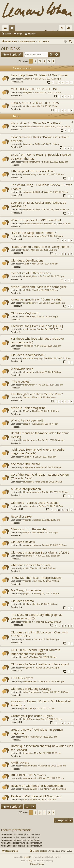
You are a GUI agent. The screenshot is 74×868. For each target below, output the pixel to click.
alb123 (26, 290)
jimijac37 (27, 593)
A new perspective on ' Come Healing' (37, 299)
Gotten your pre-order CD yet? (32, 716)
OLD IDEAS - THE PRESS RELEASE (34, 89)
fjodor (26, 250)
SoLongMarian (30, 789)
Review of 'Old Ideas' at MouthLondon (37, 786)
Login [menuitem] (63, 29)
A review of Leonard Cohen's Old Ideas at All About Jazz (41, 703)
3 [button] (40, 61)
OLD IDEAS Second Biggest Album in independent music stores (36, 652)
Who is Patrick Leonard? (27, 420)
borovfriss (28, 144)
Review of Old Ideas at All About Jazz (36, 796)
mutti (25, 568)
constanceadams (31, 545)
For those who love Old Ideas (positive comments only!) (37, 340)
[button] (53, 61)
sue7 (25, 657)
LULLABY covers (22, 678)
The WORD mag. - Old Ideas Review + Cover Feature (41, 187)
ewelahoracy (29, 440)
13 (59, 510)
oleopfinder (28, 372)
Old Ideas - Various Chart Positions (35, 503)
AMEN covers (20, 762)
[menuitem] (70, 42)
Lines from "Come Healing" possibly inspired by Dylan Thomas (41, 156)
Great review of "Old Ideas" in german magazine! (37, 731)
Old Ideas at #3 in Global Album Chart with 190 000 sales (39, 634)
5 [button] (49, 61)
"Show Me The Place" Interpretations (36, 578)
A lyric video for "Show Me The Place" (36, 123)
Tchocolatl (28, 346)
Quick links (6, 29)
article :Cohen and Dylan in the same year (39, 287)
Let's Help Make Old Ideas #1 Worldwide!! (39, 75)
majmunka (28, 467)
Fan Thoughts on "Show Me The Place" (37, 394)
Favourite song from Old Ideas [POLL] (37, 326)
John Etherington (31, 692)
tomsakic (27, 639)
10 (63, 83)
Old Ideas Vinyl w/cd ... (26, 313)
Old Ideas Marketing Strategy (31, 689)
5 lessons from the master (29, 529)
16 (71, 510)
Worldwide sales (22, 369)
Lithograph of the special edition (33, 171)
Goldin (26, 106)
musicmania (29, 329)
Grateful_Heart (30, 276)
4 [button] (44, 61)
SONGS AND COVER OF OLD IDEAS (35, 103)
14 (63, 510)
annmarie (28, 556)
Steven (26, 397)
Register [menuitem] (70, 29)
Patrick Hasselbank (32, 127)
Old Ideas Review (23, 542)
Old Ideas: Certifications (27, 260)
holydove (27, 668)
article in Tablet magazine (28, 408)
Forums (13, 29)
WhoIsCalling (30, 174)
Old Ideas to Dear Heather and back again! (40, 664)
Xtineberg (28, 79)
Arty (30, 861)
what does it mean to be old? (31, 565)
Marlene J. (28, 622)
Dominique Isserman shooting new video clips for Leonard (42, 748)
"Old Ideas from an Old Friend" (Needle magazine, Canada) (37, 451)
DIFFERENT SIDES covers (28, 775)
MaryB (26, 411)
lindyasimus (29, 236)
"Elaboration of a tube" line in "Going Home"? (41, 247)
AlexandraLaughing (32, 358)
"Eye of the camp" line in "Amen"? (33, 233)
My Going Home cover (26, 590)
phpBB (27, 857)
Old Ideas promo (22, 601)
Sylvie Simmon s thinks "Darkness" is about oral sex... (40, 139)
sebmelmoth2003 (31, 162)
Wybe (26, 737)
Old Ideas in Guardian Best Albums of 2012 (40, 552)
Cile (25, 708)
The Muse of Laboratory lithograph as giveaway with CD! (37, 616)
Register (32, 34)
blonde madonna (31, 492)
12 (71, 83)
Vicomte (27, 520)
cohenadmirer (30, 303)
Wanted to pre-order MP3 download (36, 220)
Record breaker (22, 516)
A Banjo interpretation (26, 489)
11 (67, 83)
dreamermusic (30, 681)
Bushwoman (29, 385)
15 (67, 510)
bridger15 (28, 92)
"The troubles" (21, 381)
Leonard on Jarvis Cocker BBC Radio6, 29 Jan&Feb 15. (39, 204)
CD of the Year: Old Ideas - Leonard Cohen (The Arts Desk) (40, 476)
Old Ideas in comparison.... (28, 355)
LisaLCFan (28, 719)
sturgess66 (28, 482)
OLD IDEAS (11, 49)
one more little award (25, 464)
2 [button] (35, 61)
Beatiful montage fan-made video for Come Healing (40, 435)
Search (8, 34)
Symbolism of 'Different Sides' (31, 273)
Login (20, 34)
